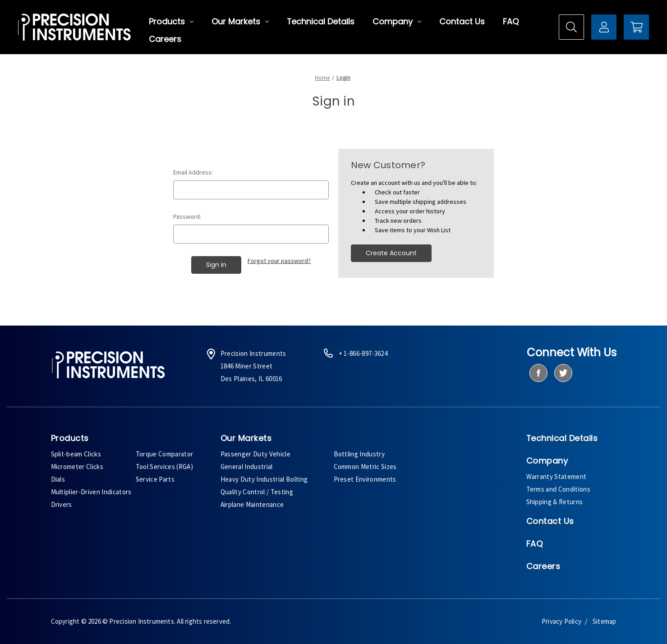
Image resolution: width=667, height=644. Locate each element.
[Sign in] (604, 27)
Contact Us (462, 22)
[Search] (571, 27)
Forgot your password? (279, 261)
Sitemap (604, 621)
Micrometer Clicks (77, 467)
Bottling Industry (359, 454)
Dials (58, 479)
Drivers (62, 504)
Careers (165, 39)
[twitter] (563, 373)
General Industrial (247, 467)
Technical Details (321, 22)
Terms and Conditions (559, 489)
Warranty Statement (557, 476)
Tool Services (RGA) (164, 467)
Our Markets (240, 22)
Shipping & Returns (555, 502)
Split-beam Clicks (76, 454)
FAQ (511, 22)
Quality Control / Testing (257, 492)
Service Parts (155, 479)
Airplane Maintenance (252, 504)
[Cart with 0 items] (636, 27)
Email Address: (193, 172)
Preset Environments (365, 479)
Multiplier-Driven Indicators (91, 492)
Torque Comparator (165, 454)
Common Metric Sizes (365, 467)
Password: (187, 216)
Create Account (391, 253)
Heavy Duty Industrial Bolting (264, 479)
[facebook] (538, 373)
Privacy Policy (561, 621)
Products (171, 22)
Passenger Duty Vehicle (255, 454)
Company (397, 22)
